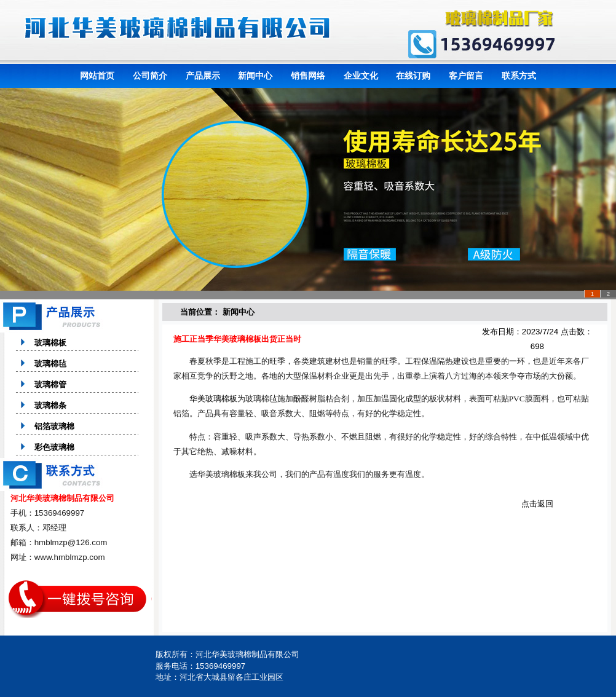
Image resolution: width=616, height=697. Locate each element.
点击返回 (537, 504)
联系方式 (519, 76)
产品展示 (203, 76)
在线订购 (413, 76)
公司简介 (150, 76)
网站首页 (97, 76)
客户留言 (466, 76)
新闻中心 (255, 76)
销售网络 (308, 76)
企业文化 (361, 76)
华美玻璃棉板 (213, 399)
